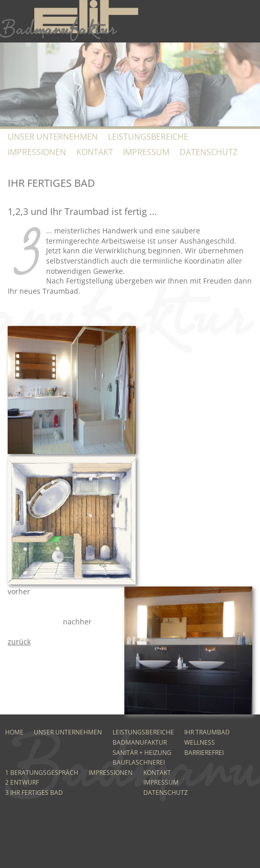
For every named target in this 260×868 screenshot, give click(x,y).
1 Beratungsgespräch (42, 773)
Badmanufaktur (140, 742)
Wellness (200, 742)
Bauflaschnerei (139, 762)
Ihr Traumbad (207, 732)
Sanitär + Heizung (142, 753)
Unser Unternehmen (53, 137)
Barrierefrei (204, 753)
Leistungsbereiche (148, 137)
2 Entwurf (22, 782)
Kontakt (95, 152)
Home (14, 732)
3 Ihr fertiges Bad (34, 793)
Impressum (146, 152)
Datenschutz (209, 152)
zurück (19, 642)
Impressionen (37, 152)
